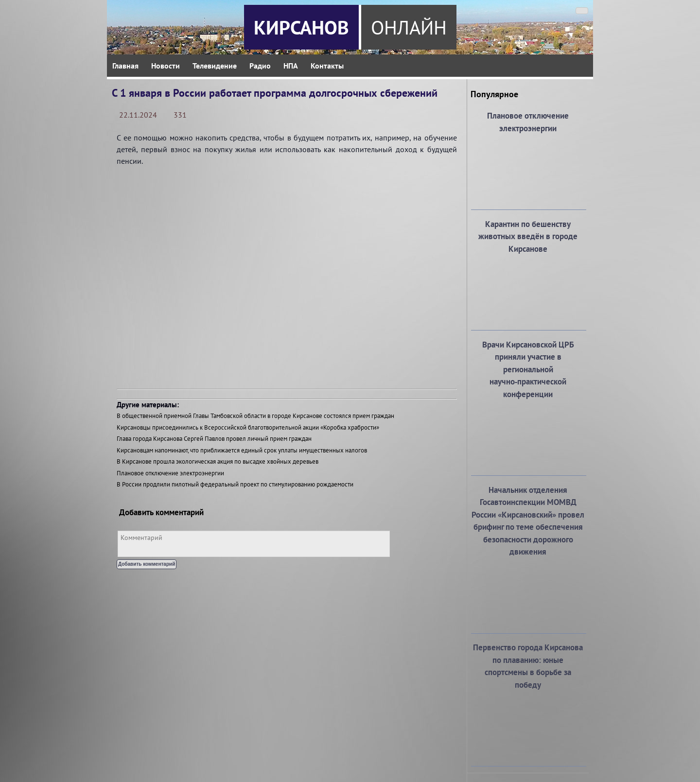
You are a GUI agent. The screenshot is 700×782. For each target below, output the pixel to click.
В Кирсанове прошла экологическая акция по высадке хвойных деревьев (218, 461)
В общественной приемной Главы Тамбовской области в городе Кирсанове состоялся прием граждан (255, 416)
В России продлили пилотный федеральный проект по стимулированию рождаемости (235, 484)
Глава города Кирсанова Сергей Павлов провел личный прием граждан (214, 439)
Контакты (327, 66)
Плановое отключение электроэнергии (170, 473)
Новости (166, 66)
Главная (125, 66)
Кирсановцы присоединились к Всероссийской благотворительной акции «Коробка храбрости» (248, 427)
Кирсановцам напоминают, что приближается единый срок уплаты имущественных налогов (242, 450)
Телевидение (215, 66)
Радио (260, 66)
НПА (291, 66)
